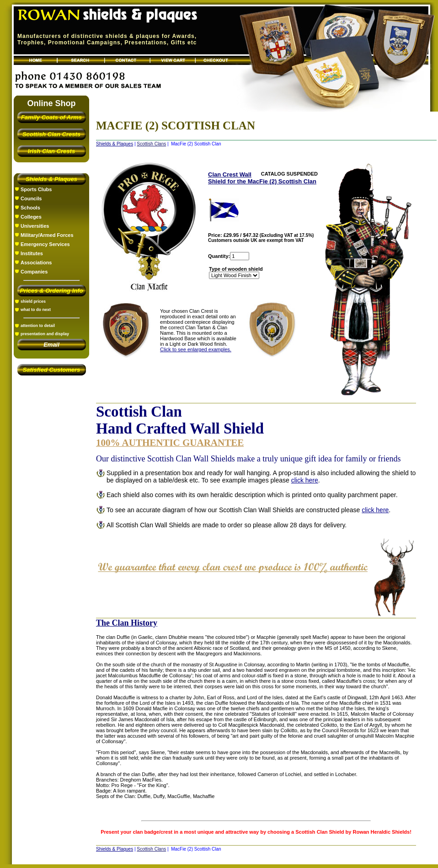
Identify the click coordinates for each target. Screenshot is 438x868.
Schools (30, 208)
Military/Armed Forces (47, 235)
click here (305, 480)
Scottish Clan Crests (51, 134)
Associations (36, 263)
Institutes (32, 253)
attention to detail (38, 326)
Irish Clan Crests (51, 151)
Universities (35, 226)
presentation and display (45, 334)
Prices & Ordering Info (52, 291)
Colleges (31, 217)
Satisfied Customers (52, 370)
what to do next (36, 310)
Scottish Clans (151, 144)
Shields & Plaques (51, 179)
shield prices (33, 301)
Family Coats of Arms (51, 117)
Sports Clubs (36, 189)
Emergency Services (45, 244)
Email (51, 345)
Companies (34, 272)
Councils (31, 198)
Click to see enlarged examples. (196, 349)
